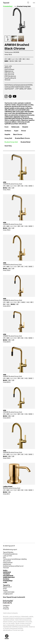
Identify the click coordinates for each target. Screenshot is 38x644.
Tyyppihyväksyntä (10, 78)
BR (20, 59)
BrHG (12, 61)
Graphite (7, 135)
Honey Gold (8, 138)
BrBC (6, 61)
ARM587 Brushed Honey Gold (12, 376)
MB (9, 59)
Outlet (5, 582)
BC (24, 59)
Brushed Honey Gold (24, 6)
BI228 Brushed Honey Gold (12, 488)
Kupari (16, 131)
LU (13, 59)
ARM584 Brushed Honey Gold (12, 184)
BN (16, 61)
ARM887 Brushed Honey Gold (12, 336)
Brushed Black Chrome (22, 138)
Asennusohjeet (9, 69)
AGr (8, 304)
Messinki (25, 127)
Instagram (6, 605)
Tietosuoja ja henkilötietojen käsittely (15, 559)
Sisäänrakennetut (9, 577)
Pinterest (6, 609)
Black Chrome (18, 135)
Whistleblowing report (10, 550)
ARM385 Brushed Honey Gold (12, 412)
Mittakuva (8, 68)
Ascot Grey (8, 146)
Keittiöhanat (7, 572)
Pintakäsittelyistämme (10, 554)
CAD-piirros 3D (9, 75)
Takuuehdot (7, 561)
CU (17, 59)
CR (6, 59)
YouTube (6, 607)
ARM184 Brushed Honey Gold (12, 265)
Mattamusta (15, 127)
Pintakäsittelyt (8, 581)
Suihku (5, 570)
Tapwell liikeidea (8, 552)
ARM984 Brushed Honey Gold (12, 224)
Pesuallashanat (8, 576)
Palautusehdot (8, 563)
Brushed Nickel (25, 142)
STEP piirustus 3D (10, 76)
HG (28, 59)
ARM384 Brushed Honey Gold (12, 452)
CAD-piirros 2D (9, 73)
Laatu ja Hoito (7, 556)
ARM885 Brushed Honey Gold (12, 300)
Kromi (6, 127)
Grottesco (8, 131)
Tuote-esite (8, 66)
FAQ (4, 557)
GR (20, 61)
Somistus (6, 579)
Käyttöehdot (7, 564)
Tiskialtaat (6, 574)
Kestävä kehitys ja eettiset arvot (13, 566)
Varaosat (7, 80)
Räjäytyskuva (9, 71)
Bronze (24, 131)
